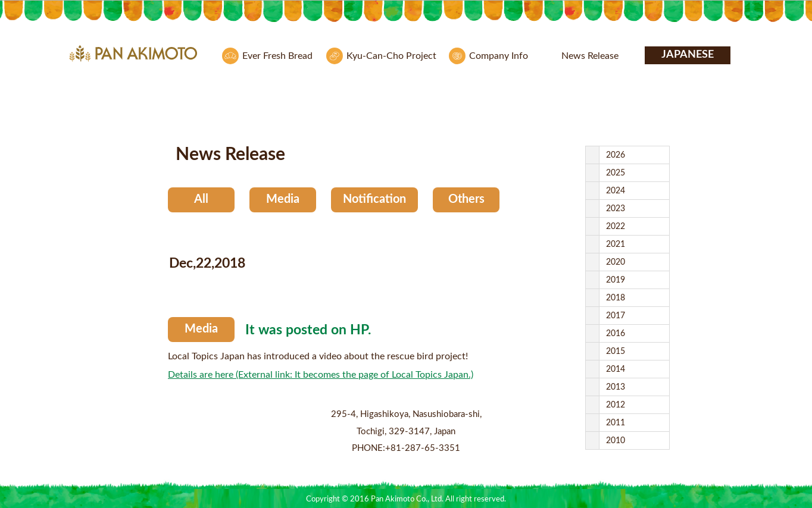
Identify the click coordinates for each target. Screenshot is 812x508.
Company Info (499, 56)
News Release (590, 56)
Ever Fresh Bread (277, 56)
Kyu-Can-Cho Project (391, 56)
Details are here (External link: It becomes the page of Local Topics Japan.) (321, 375)
